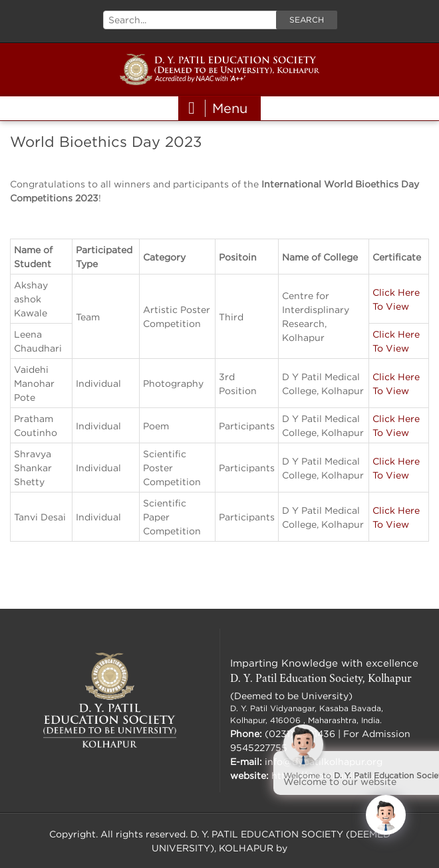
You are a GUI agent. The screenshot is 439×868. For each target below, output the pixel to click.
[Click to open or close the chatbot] (386, 815)
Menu (218, 108)
